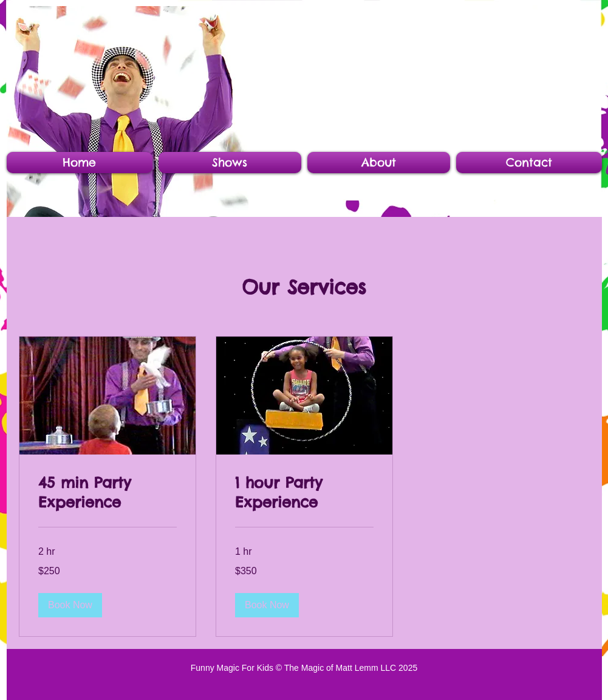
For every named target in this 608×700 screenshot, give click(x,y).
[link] (108, 493)
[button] (70, 605)
